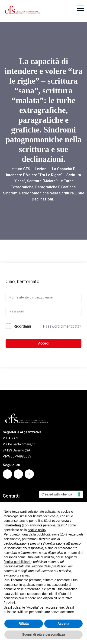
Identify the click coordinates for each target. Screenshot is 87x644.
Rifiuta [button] (24, 624)
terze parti (76, 534)
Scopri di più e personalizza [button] (43, 634)
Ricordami (22, 326)
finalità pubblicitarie (18, 562)
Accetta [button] (63, 624)
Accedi (44, 343)
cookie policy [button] (37, 530)
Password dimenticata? (62, 326)
